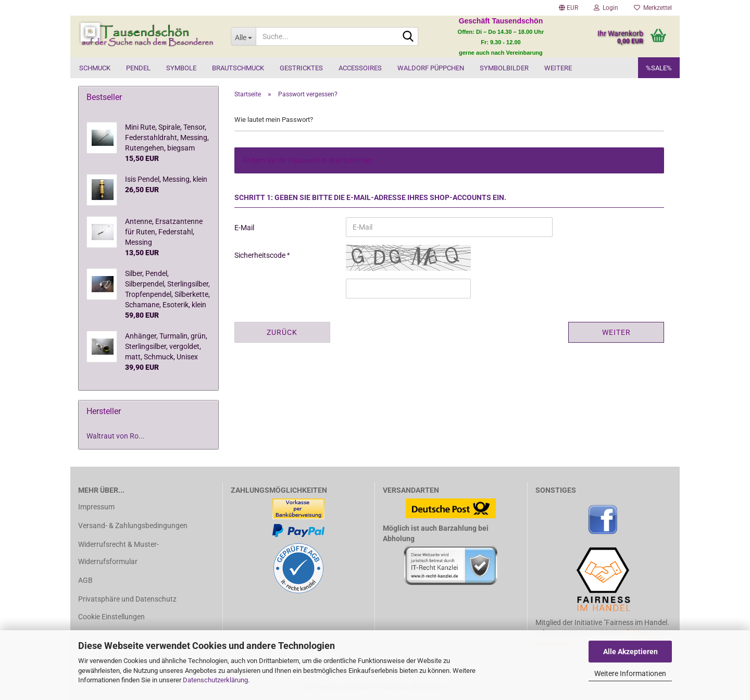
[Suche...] (243, 36)
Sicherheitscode (261, 255)
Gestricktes (301, 68)
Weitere (558, 68)
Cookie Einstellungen (111, 617)
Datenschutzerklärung (215, 680)
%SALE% (659, 68)
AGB (85, 580)
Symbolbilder (504, 68)
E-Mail (244, 228)
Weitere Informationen (630, 673)
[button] (568, 8)
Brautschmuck (238, 68)
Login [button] (606, 8)
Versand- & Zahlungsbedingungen (133, 526)
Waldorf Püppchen (431, 68)
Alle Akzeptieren (630, 652)
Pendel (138, 68)
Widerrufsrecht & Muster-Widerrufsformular (118, 553)
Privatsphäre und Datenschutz (127, 599)
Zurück (282, 332)
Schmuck (95, 68)
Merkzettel (653, 8)
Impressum (96, 507)
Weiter (616, 332)
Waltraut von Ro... (116, 436)
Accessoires (360, 68)
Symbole (181, 68)
